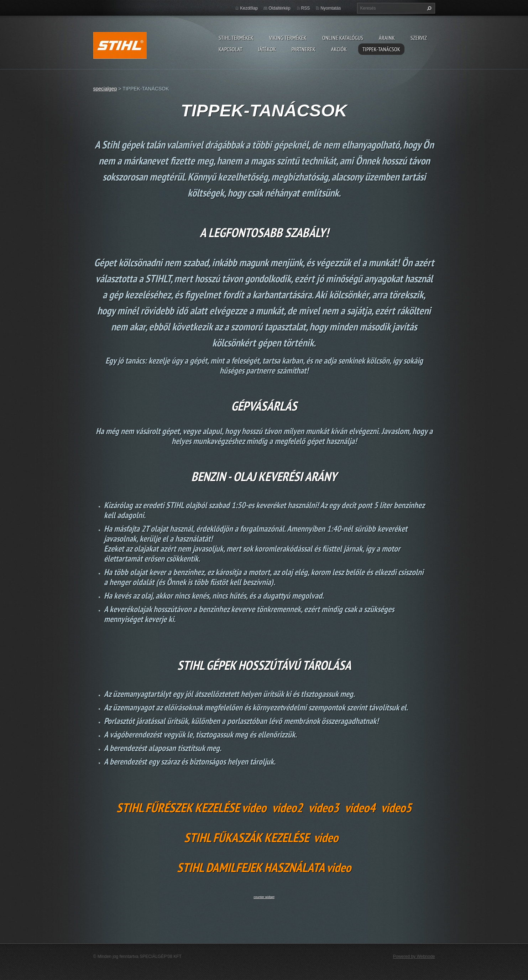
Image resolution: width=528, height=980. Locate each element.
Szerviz (419, 38)
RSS (306, 8)
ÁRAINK (387, 38)
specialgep (105, 89)
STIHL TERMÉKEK (236, 38)
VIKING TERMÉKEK (288, 38)
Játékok (267, 49)
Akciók (339, 49)
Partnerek (304, 49)
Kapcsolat (231, 49)
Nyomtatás (331, 8)
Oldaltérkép (279, 8)
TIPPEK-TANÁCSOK (381, 49)
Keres (428, 8)
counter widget (264, 897)
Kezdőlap (249, 8)
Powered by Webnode (414, 956)
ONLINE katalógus (343, 38)
